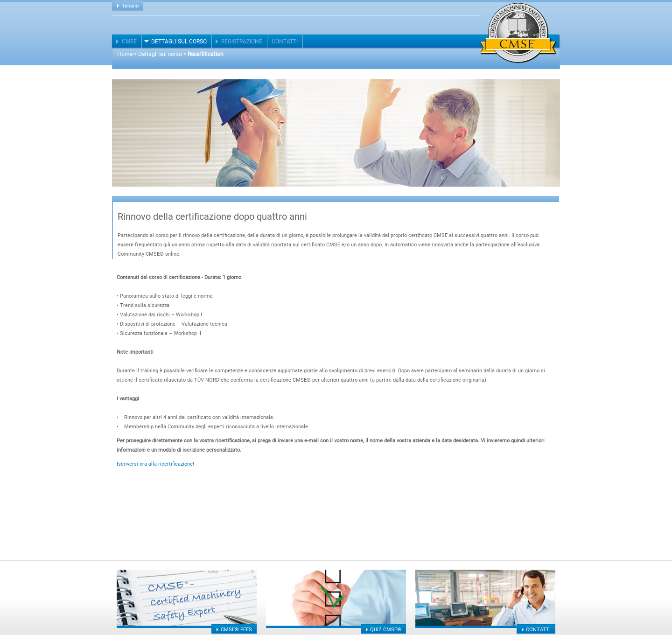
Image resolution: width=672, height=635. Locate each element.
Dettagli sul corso (179, 42)
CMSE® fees (236, 630)
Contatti (285, 42)
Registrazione (242, 42)
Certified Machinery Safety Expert (518, 33)
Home (125, 54)
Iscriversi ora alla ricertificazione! (155, 464)
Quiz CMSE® (386, 630)
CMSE (129, 42)
